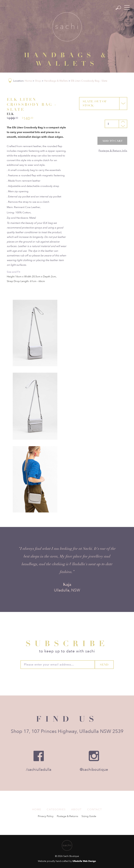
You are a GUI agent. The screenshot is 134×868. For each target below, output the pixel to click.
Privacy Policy (46, 816)
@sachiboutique (94, 770)
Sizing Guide (89, 816)
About (76, 809)
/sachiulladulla (39, 770)
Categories (56, 809)
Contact (95, 809)
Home (28, 81)
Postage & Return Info (113, 151)
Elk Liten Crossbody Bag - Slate (89, 81)
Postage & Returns (67, 816)
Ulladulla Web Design (84, 861)
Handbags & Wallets (56, 81)
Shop (38, 81)
